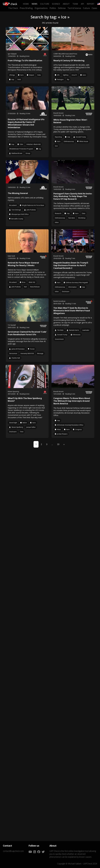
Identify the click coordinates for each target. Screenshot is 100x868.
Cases (94, 8)
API (82, 4)
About (66, 4)
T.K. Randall (12, 325)
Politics (53, 8)
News (35, 4)
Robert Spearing (13, 392)
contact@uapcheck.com (13, 851)
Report (91, 4)
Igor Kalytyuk (12, 54)
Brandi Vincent (58, 113)
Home (26, 4)
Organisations (41, 8)
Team (75, 4)
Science (56, 4)
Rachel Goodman (59, 301)
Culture (45, 4)
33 (58, 444)
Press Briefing (26, 8)
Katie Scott (11, 256)
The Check (13, 8)
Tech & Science (74, 8)
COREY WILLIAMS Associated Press (65, 54)
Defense (62, 8)
